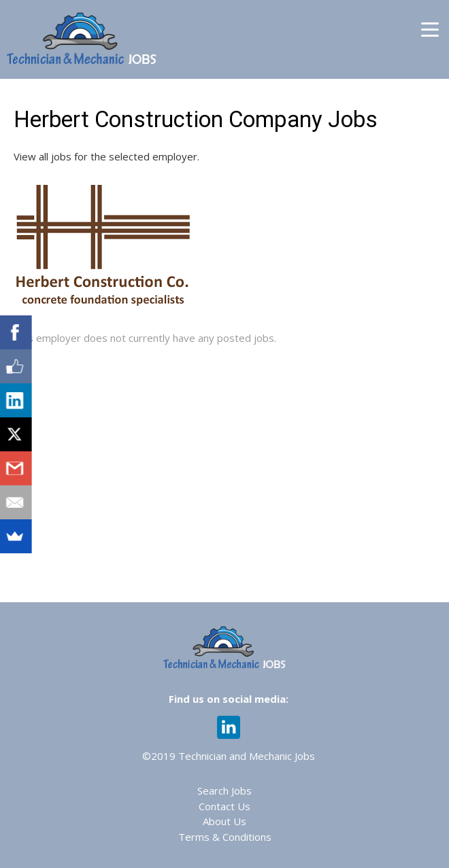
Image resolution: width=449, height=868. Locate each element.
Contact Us (224, 806)
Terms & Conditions (225, 837)
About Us (224, 821)
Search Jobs (224, 791)
